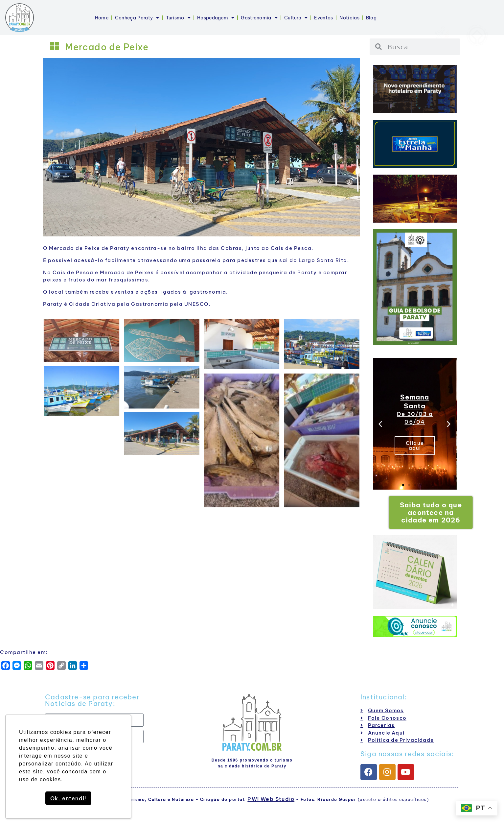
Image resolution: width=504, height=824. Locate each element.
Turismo (178, 18)
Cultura (296, 18)
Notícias (349, 18)
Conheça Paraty (137, 18)
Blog (371, 18)
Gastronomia (259, 18)
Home (102, 18)
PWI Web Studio (271, 799)
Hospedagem (216, 18)
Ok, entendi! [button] (68, 798)
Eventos (323, 18)
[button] (381, 424)
